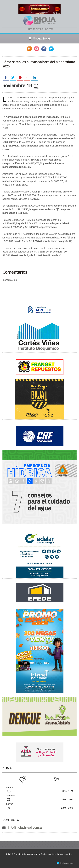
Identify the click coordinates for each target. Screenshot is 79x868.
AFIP (60, 117)
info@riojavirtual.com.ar (25, 828)
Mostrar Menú (39, 39)
